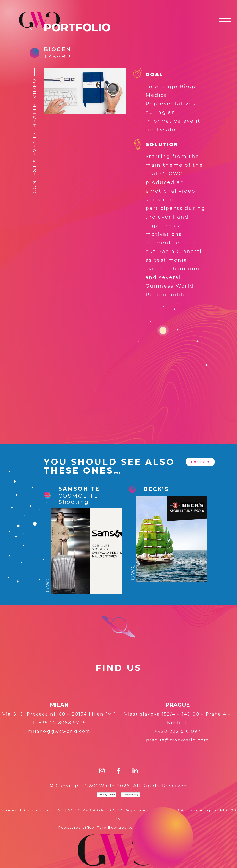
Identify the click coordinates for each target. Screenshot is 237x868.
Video (34, 88)
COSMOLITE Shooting (78, 499)
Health (34, 115)
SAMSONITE (79, 489)
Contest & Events (34, 162)
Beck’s (156, 489)
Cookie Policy (130, 795)
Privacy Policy (107, 795)
